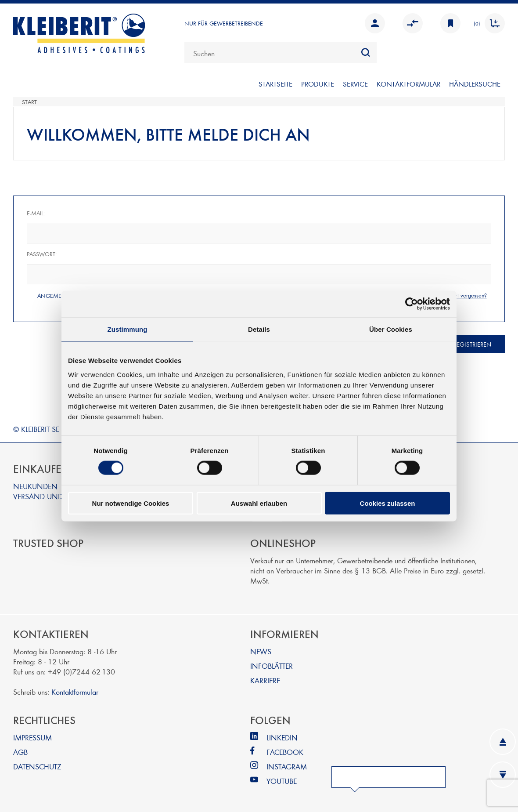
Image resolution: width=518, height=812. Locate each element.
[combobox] (281, 53)
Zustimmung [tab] (128, 329)
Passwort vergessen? (463, 295)
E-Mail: (36, 213)
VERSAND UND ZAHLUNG (56, 496)
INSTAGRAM (287, 766)
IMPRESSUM (32, 737)
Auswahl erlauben (259, 503)
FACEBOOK (285, 752)
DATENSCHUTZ (37, 766)
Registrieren (472, 344)
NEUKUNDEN (35, 486)
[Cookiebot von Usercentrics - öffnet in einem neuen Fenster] (412, 304)
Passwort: (42, 254)
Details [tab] (259, 329)
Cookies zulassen (388, 503)
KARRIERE (265, 680)
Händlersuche (475, 84)
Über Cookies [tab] (391, 329)
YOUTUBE (282, 781)
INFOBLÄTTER (272, 665)
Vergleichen (413, 23)
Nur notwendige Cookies (131, 503)
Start (29, 102)
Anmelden (375, 23)
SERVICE (355, 84)
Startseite (275, 84)
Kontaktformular (75, 691)
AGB (20, 752)
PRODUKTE (318, 84)
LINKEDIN (282, 737)
